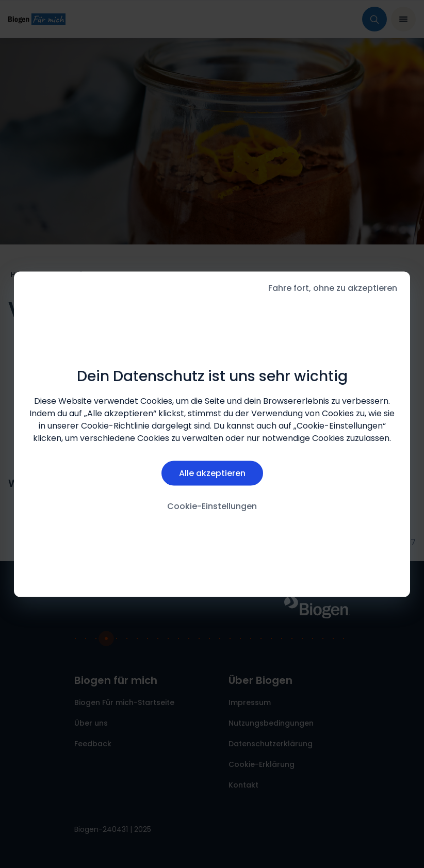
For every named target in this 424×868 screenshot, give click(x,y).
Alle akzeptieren (212, 473)
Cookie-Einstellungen (212, 506)
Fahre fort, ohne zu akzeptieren (333, 288)
